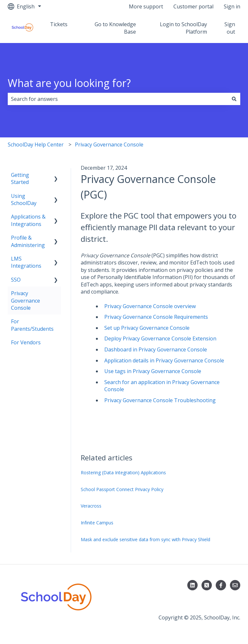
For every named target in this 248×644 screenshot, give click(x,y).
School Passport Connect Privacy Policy (122, 489)
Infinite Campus (97, 523)
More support (146, 6)
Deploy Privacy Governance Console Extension (160, 338)
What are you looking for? (69, 83)
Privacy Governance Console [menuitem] (26, 301)
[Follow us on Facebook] (221, 585)
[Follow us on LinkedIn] (192, 585)
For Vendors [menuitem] (26, 342)
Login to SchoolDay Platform (183, 28)
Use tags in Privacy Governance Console (153, 371)
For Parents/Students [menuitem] (32, 325)
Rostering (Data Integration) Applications (123, 472)
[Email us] (235, 585)
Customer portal (193, 6)
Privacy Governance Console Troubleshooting (160, 400)
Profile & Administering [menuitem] (28, 241)
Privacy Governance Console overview (150, 306)
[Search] (234, 99)
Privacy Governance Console (109, 145)
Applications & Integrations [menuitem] (28, 220)
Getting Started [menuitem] (20, 178)
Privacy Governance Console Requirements (156, 317)
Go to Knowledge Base (115, 28)
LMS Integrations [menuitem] (26, 262)
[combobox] (118, 99)
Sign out (230, 28)
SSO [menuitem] (16, 280)
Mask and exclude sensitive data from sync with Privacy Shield (145, 539)
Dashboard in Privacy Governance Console (156, 349)
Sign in (232, 6)
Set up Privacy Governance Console (147, 328)
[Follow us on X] (207, 585)
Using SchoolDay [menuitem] (24, 199)
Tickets (59, 24)
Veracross (91, 506)
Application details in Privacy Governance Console (164, 360)
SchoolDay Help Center (36, 145)
